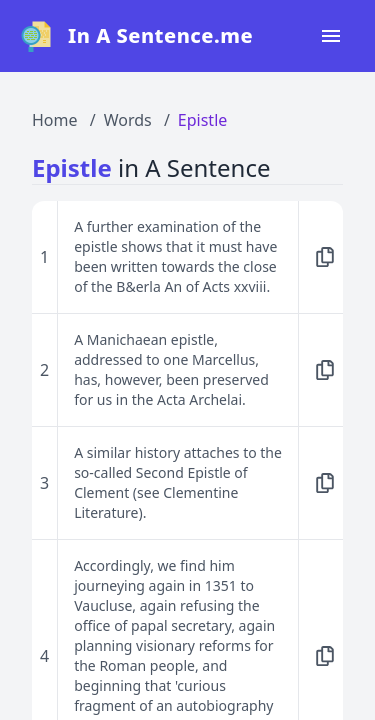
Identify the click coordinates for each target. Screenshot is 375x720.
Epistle (202, 120)
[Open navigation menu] (331, 36)
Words (128, 120)
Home (55, 120)
